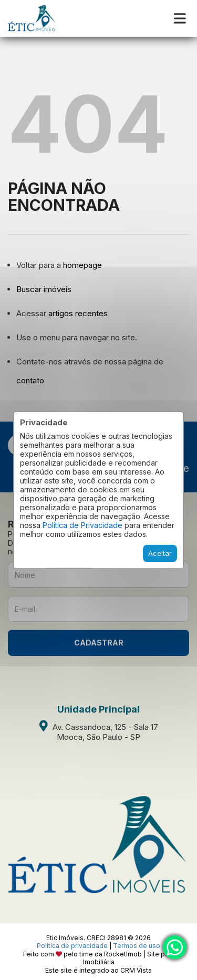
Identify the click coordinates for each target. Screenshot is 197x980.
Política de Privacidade (82, 525)
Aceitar (160, 553)
